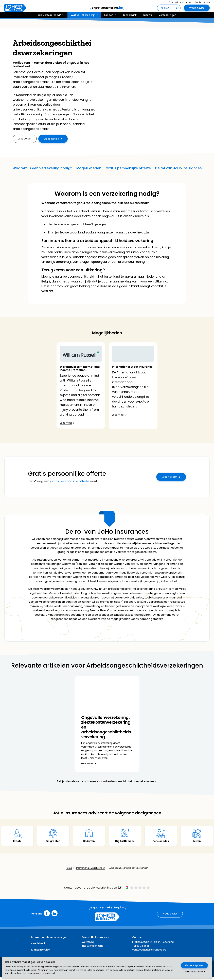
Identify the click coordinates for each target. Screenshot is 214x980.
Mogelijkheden (89, 168)
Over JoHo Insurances (180, 2)
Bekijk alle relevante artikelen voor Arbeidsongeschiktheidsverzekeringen (105, 784)
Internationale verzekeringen (91, 871)
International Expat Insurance (132, 379)
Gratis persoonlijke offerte (128, 168)
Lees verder (169, 480)
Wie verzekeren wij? (50, 25)
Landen (109, 25)
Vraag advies (197, 13)
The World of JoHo (93, 949)
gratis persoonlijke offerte (70, 484)
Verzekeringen (167, 25)
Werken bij (88, 945)
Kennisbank (130, 25)
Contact (138, 940)
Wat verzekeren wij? (83, 25)
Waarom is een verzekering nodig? (42, 168)
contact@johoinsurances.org (149, 953)
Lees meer (66, 423)
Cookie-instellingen (193, 972)
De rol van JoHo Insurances (178, 168)
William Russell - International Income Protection (80, 368)
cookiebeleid (48, 973)
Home (69, 871)
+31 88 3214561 (140, 949)
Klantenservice (202, 2)
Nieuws (148, 25)
